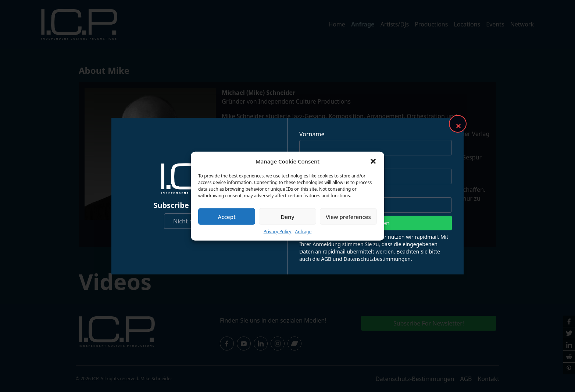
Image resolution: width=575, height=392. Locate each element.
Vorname (312, 134)
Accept (227, 216)
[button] (373, 161)
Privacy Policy (278, 232)
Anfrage (303, 232)
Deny (288, 216)
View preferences (348, 216)
